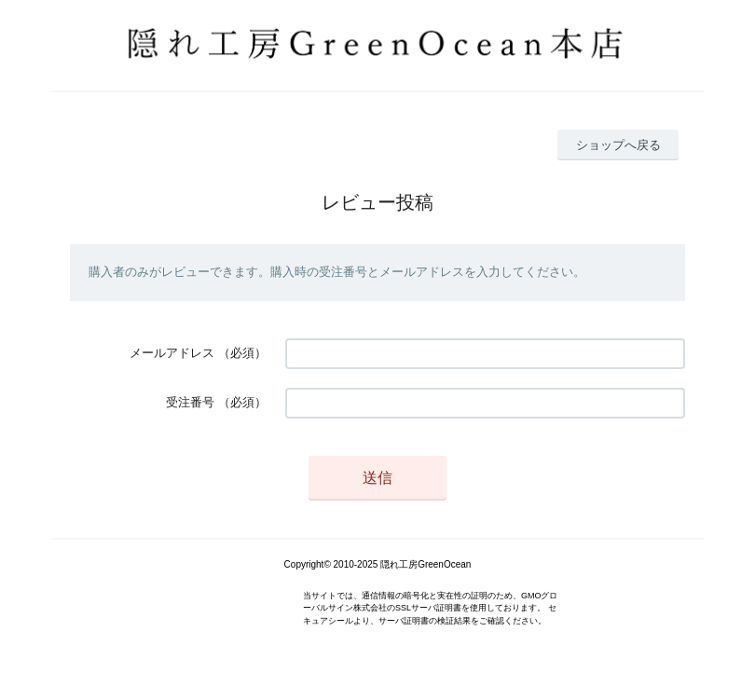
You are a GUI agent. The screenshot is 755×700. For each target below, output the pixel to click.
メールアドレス (172, 353)
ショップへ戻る (618, 145)
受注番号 (190, 402)
